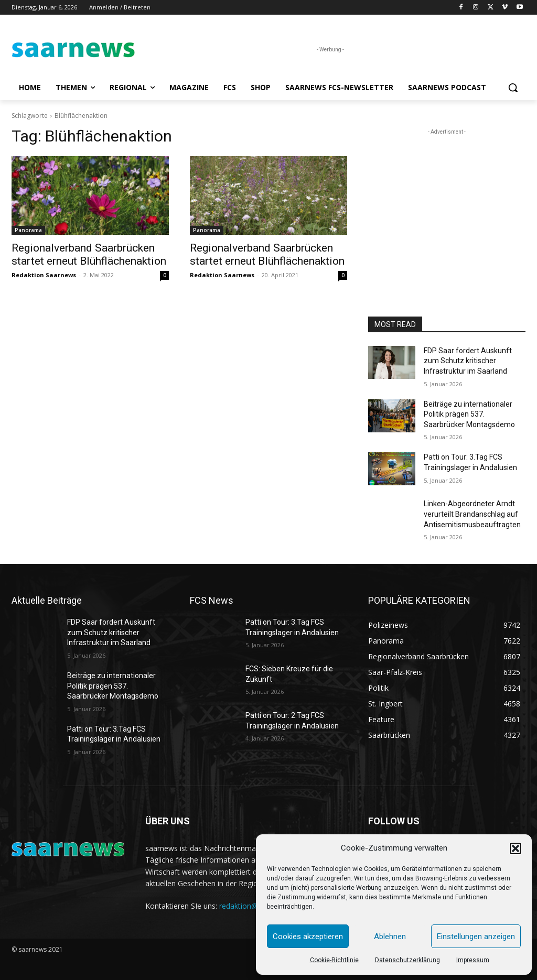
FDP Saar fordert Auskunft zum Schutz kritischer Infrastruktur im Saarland (468, 361)
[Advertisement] (447, 203)
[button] (515, 848)
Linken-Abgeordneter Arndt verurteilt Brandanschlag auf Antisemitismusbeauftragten (472, 514)
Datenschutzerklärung (407, 960)
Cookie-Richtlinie (334, 960)
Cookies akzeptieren (308, 937)
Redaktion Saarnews (44, 275)
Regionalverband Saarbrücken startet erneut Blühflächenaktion (89, 254)
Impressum (473, 960)
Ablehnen (390, 937)
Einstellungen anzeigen (476, 937)
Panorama (28, 230)
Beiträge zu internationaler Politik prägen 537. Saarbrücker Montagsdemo (469, 414)
